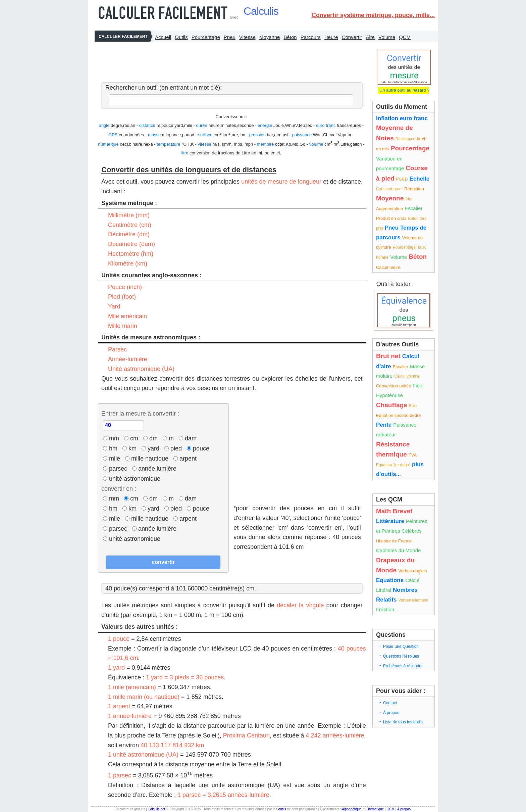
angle (104, 125)
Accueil (163, 37)
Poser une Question (401, 647)
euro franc (326, 125)
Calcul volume (407, 376)
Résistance (405, 139)
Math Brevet (394, 511)
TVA (413, 455)
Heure (331, 37)
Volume (387, 37)
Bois (413, 406)
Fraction (385, 609)
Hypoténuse (389, 395)
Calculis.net (157, 809)
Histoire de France (394, 541)
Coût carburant (389, 189)
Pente (384, 425)
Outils (181, 37)
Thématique (375, 809)
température (168, 144)
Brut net (388, 356)
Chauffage (392, 405)
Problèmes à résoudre (403, 666)
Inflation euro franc (402, 118)
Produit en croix (391, 218)
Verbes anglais (412, 571)
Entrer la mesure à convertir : (140, 414)
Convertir (352, 37)
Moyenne (270, 37)
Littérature (390, 521)
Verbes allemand (413, 600)
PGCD (402, 179)
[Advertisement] (230, 60)
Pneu (230, 37)
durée (201, 125)
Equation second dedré (399, 415)
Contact (390, 703)
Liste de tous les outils (403, 722)
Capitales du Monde (398, 550)
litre (185, 153)
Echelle (420, 179)
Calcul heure (388, 267)
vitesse (204, 144)
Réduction (414, 189)
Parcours (311, 37)
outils (282, 809)
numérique (108, 144)
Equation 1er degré (393, 465)
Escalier (413, 208)
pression (257, 135)
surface (205, 135)
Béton (290, 37)
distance (147, 125)
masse (154, 135)
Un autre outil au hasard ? (404, 90)
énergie (265, 125)
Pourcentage (206, 37)
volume (316, 144)
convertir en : (119, 489)
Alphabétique (352, 809)
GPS (113, 135)
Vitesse (247, 37)
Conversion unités (393, 386)
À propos (391, 713)
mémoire (266, 144)
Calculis (261, 11)
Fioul (418, 386)
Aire (370, 37)
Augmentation (389, 209)
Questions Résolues (401, 656)
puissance (302, 135)
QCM (405, 37)
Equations (390, 580)
